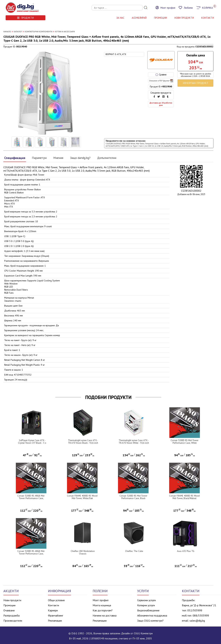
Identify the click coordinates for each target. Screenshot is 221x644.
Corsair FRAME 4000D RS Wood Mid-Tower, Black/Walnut (184, 497)
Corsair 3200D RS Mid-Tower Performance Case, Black (133, 497)
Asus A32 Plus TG (186, 551)
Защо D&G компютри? (150, 621)
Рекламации (55, 621)
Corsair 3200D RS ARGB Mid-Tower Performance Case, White (31, 554)
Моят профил (101, 600)
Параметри (39, 158)
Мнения (58, 158)
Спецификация (15, 158)
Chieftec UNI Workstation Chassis (83, 552)
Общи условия (56, 600)
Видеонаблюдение (148, 610)
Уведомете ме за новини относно (157, 143)
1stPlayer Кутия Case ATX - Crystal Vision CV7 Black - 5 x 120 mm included (32, 443)
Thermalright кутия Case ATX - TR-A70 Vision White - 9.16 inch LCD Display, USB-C (134, 443)
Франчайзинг (56, 615)
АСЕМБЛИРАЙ (139, 18)
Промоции (160, 18)
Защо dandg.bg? (80, 158)
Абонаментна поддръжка (152, 615)
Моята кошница (102, 605)
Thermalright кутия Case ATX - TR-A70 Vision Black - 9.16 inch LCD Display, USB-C (83, 443)
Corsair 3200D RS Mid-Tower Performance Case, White (185, 442)
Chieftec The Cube (134, 551)
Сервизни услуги (146, 600)
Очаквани (9, 610)
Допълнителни (107, 158)
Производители (13, 621)
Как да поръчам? (103, 610)
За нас (120, 18)
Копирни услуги (146, 605)
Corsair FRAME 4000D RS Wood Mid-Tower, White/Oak (82, 497)
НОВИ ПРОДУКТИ (184, 18)
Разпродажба (11, 615)
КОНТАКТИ (208, 18)
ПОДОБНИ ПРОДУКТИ (108, 397)
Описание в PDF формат (161, 81)
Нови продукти (12, 600)
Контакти (53, 605)
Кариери (53, 610)
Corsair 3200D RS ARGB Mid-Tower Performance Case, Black (31, 498)
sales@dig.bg (197, 621)
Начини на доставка (105, 615)
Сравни (161, 75)
